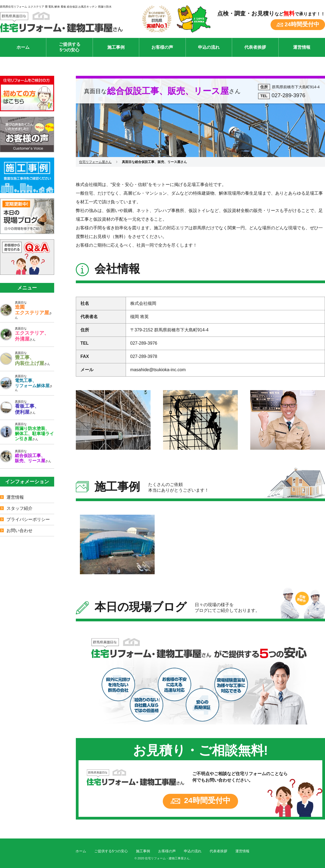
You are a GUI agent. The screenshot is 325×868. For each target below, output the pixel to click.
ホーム (23, 47)
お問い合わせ (19, 531)
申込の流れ (209, 47)
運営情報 (302, 47)
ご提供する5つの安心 (70, 47)
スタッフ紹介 (19, 508)
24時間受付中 (302, 24)
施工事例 (116, 47)
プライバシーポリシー (28, 519)
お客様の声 (162, 47)
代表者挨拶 (255, 47)
